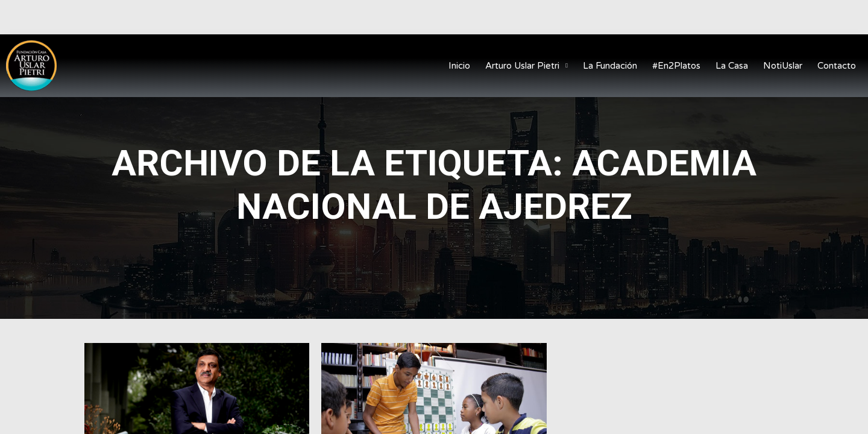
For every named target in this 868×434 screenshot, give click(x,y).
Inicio (459, 66)
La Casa (732, 66)
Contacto (837, 66)
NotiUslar (783, 66)
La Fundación (610, 66)
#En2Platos (676, 66)
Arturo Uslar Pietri (527, 66)
